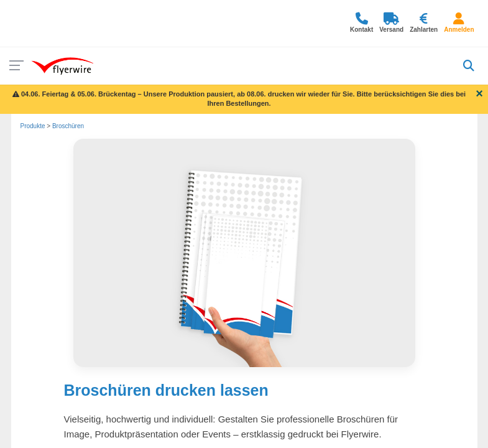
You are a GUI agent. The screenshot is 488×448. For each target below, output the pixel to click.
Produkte (33, 126)
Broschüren (68, 126)
